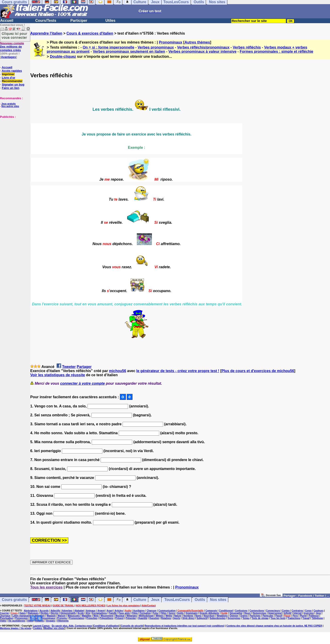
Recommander (12, 81)
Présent (120, 618)
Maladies (87, 616)
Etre (88, 613)
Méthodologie (146, 616)
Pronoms (62, 618)
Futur (156, 613)
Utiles (110, 21)
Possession (22, 618)
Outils (200, 600)
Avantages (8, 57)
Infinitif (287, 613)
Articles (119, 611)
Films (135, 613)
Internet (298, 613)
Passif (279, 616)
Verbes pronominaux (156, 47)
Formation (145, 613)
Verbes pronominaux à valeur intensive (202, 51)
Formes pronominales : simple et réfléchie (276, 51)
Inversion (309, 613)
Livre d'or (9, 78)
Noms (198, 616)
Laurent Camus (41, 626)
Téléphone (317, 618)
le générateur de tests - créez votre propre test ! (178, 371)
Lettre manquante (22, 616)
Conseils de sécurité (132, 626)
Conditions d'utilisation (106, 626)
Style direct (188, 618)
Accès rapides (12, 71)
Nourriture (209, 616)
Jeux (155, 600)
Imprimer (8, 74)
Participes (255, 616)
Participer (79, 21)
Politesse (314, 616)
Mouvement (107, 616)
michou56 (118, 371)
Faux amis (124, 613)
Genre (172, 613)
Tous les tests (278, 618)
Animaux (91, 611)
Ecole (81, 613)
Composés (211, 611)
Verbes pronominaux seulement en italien (129, 51)
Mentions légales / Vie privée (16, 628)
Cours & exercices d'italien (90, 33)
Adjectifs (55, 611)
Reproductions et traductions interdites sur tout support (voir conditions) (184, 626)
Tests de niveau (260, 618)
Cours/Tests (46, 21)
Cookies (37, 628)
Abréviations (31, 611)
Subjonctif (202, 618)
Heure (247, 613)
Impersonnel (275, 613)
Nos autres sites (10, 106)
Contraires (297, 611)
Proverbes (92, 618)
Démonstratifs (68, 613)
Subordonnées (218, 618)
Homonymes (259, 613)
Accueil (7, 21)
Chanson (152, 611)
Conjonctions (257, 611)
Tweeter (69, 367)
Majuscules (74, 616)
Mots (96, 616)
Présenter (131, 618)
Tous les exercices (46, 587)
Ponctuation (7, 618)
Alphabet (79, 611)
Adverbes (67, 611)
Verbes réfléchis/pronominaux (203, 47)
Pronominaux (170, 42)
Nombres (188, 616)
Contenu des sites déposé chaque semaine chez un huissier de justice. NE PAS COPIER (274, 626)
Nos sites (218, 600)
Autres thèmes (197, 42)
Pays (295, 616)
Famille (113, 613)
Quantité (143, 618)
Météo (169, 616)
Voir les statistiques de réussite (58, 375)
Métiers (160, 616)
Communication (167, 611)
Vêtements (63, 621)
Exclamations (99, 613)
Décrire (55, 613)
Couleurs (318, 611)
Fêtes (164, 613)
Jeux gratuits (8, 104)
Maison (62, 616)
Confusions (241, 611)
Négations (222, 616)
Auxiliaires (139, 611)
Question (154, 618)
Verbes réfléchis (247, 47)
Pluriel (303, 616)
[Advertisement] (14, 141)
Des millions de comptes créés (12, 47)
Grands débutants (209, 613)
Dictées (45, 613)
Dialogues (33, 613)
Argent (101, 611)
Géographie (236, 613)
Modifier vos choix (54, 628)
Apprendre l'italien (46, 33)
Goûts (180, 613)
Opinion (234, 616)
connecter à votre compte (83, 383)
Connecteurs (273, 611)
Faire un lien (11, 88)
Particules (268, 616)
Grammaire (192, 613)
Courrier (4, 613)
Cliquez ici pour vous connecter (14, 35)
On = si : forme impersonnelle (109, 47)
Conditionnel (226, 611)
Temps (246, 618)
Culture (140, 600)
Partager (84, 367)
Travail (306, 618)
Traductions (294, 618)
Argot (110, 611)
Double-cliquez (63, 57)
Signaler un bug (13, 84)
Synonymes (234, 618)
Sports (177, 618)
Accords (44, 611)
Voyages (50, 621)
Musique (120, 616)
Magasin (51, 616)
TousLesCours (177, 600)
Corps (308, 611)
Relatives (166, 618)
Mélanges (132, 616)
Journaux (5, 616)
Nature (178, 616)
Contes (286, 611)
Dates (23, 613)
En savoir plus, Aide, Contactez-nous (72, 626)
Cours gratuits (14, 600)
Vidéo (3, 621)
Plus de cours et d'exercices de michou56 (258, 371)
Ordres (244, 616)
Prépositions (106, 618)
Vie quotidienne (16, 621)
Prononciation (77, 618)
